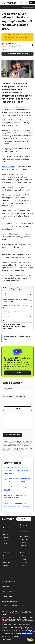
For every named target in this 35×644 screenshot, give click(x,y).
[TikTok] (26, 559)
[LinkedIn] (26, 566)
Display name (8, 389)
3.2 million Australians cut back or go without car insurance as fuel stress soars (17, 470)
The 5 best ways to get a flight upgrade (16, 488)
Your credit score (9, 167)
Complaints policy (7, 596)
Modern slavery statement (9, 601)
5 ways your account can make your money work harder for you (16, 505)
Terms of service (6, 587)
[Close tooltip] (34, 632)
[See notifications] (26, 3)
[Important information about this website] (28, 7)
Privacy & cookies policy (9, 592)
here (6, 339)
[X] (26, 572)
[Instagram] (26, 556)
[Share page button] (31, 45)
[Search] (22, 3)
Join (32, 3)
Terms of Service (17, 450)
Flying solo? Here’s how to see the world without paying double (17, 480)
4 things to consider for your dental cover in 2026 (15, 496)
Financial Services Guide (19, 634)
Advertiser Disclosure (9, 635)
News (6, 7)
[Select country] (24, 519)
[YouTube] (26, 563)
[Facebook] (26, 569)
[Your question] (17, 422)
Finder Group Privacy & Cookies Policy (19, 446)
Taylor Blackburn (11, 44)
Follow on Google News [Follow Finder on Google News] (18, 54)
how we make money (16, 637)
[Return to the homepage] (10, 3)
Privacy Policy (7, 450)
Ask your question (12, 435)
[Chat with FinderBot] (30, 640)
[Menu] (2, 3)
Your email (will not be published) (14, 396)
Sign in (18, 409)
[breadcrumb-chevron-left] (3, 7)
